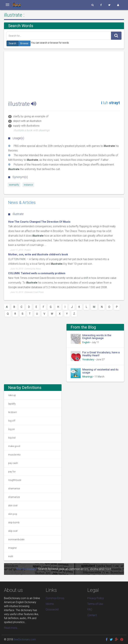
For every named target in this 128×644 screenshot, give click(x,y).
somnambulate (16, 539)
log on (11, 429)
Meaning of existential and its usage (100, 371)
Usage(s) (16, 138)
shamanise (14, 489)
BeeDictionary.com (25, 639)
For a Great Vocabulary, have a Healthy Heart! (101, 354)
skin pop (13, 514)
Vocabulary (88, 359)
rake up (12, 395)
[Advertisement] (64, 74)
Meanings (87, 377)
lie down (12, 412)
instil (11, 556)
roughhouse (15, 480)
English (86, 342)
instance (28, 185)
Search (12, 43)
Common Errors (55, 598)
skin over (13, 505)
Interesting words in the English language (97, 337)
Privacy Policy (96, 598)
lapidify (12, 404)
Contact (92, 615)
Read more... (12, 628)
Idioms (50, 604)
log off (12, 421)
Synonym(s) (18, 177)
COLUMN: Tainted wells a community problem (37, 273)
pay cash (13, 463)
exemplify (14, 185)
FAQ (90, 609)
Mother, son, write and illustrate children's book (38, 254)
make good (14, 446)
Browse (24, 43)
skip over (13, 531)
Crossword (52, 609)
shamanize (14, 497)
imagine (12, 548)
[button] (93, 5)
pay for (12, 472)
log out (12, 438)
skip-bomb (14, 522)
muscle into (14, 455)
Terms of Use (95, 604)
